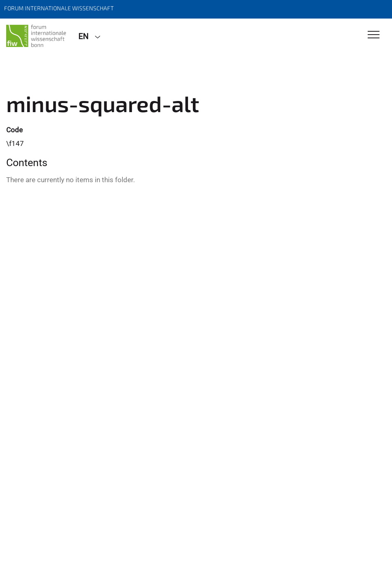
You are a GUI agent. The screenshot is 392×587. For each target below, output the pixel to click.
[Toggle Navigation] (374, 35)
